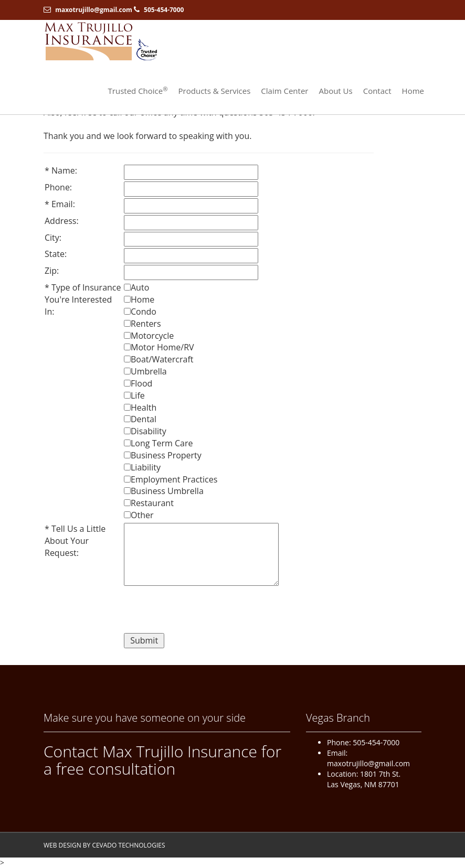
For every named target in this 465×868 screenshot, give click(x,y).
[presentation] (204, 611)
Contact (377, 91)
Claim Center (284, 91)
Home (413, 91)
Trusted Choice (138, 91)
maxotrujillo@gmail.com (94, 10)
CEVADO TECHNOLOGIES (128, 845)
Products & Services (215, 91)
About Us (335, 91)
